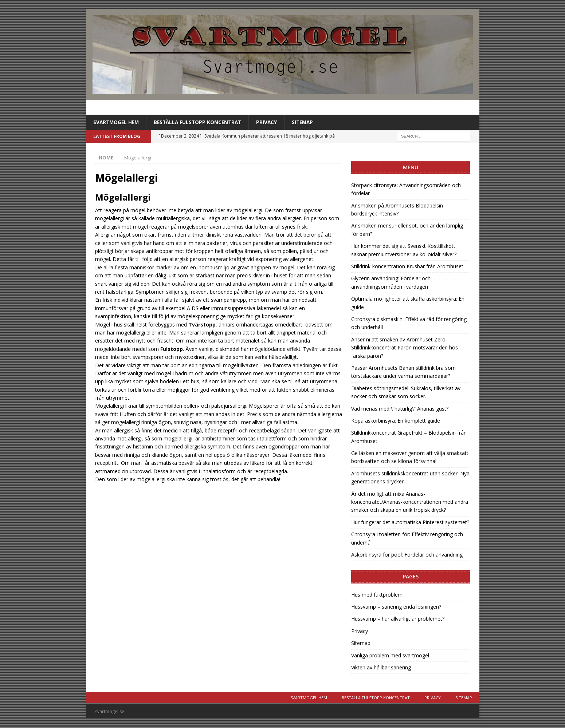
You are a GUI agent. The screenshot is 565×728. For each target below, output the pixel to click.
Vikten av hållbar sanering (381, 668)
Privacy (272, 122)
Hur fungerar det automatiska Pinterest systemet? (410, 522)
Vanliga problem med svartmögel (390, 655)
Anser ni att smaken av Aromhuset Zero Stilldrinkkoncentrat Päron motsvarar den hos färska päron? (405, 348)
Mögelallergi (123, 197)
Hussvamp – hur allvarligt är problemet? (398, 619)
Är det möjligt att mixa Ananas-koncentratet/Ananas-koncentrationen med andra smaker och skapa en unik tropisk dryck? (410, 502)
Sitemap (309, 122)
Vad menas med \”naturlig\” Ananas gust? (400, 409)
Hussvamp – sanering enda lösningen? (396, 607)
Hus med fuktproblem (377, 595)
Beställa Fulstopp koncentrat (201, 122)
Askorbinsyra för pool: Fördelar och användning (407, 555)
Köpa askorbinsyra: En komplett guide (396, 421)
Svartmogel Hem (117, 122)
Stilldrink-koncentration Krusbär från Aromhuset (407, 267)
